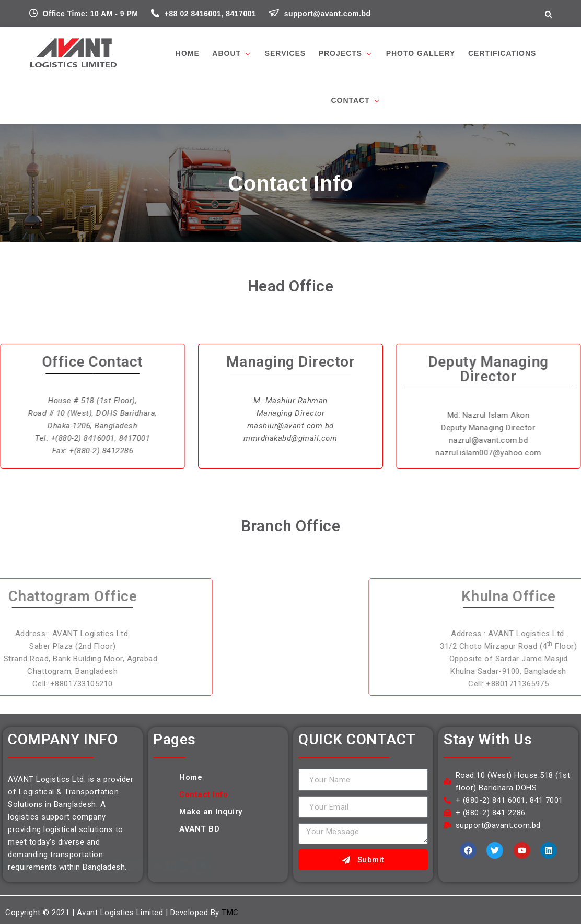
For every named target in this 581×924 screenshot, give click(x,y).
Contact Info (204, 794)
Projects (346, 54)
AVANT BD (199, 829)
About (232, 54)
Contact (356, 101)
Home (188, 53)
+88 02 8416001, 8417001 (205, 14)
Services (286, 53)
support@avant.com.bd (320, 14)
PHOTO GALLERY (421, 53)
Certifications (502, 53)
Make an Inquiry (211, 812)
